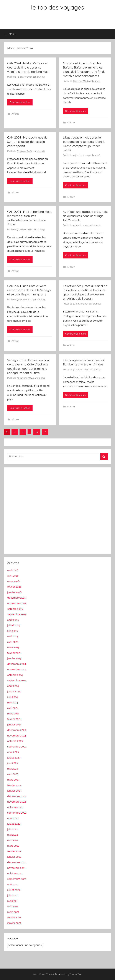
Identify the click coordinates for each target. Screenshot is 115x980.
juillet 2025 (14, 625)
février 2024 (14, 719)
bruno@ (41, 77)
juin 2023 (12, 763)
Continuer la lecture (20, 102)
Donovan (60, 974)
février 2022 (14, 851)
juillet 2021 (14, 890)
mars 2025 (13, 647)
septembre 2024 (17, 680)
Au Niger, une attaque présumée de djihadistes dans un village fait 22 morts (85, 216)
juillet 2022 (14, 824)
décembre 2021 (16, 862)
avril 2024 (13, 708)
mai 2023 (13, 769)
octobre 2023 (15, 741)
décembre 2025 (17, 598)
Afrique (15, 114)
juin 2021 (12, 895)
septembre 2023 (17, 747)
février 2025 (14, 653)
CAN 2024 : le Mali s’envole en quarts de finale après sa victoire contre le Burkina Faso (28, 67)
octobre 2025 (15, 609)
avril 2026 (13, 576)
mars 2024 (13, 714)
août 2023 (13, 752)
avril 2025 (13, 642)
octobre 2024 (15, 675)
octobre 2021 (15, 873)
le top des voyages (58, 7)
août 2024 (13, 686)
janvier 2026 (14, 592)
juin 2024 (12, 697)
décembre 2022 (17, 796)
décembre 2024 (17, 664)
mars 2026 (13, 581)
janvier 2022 (14, 857)
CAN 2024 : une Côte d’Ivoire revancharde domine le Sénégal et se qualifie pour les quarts (29, 290)
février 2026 (14, 587)
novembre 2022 (16, 802)
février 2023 (14, 785)
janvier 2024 (14, 725)
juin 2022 (12, 829)
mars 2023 (13, 780)
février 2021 (14, 917)
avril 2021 (13, 906)
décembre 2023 (17, 730)
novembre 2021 (16, 868)
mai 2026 (13, 570)
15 (37, 432)
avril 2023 (13, 774)
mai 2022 (13, 835)
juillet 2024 (14, 692)
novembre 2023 (16, 736)
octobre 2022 (15, 807)
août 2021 (13, 884)
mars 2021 (13, 912)
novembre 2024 (16, 669)
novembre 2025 (16, 603)
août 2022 (13, 818)
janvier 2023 (14, 791)
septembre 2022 (17, 813)
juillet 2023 (14, 758)
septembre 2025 (17, 614)
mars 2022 (13, 846)
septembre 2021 (17, 879)
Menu (10, 34)
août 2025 (13, 620)
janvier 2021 (14, 923)
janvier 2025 (14, 658)
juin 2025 (12, 631)
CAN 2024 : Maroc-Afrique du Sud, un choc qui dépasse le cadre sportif (27, 142)
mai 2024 (13, 703)
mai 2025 (13, 636)
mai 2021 (12, 901)
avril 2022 (13, 840)
